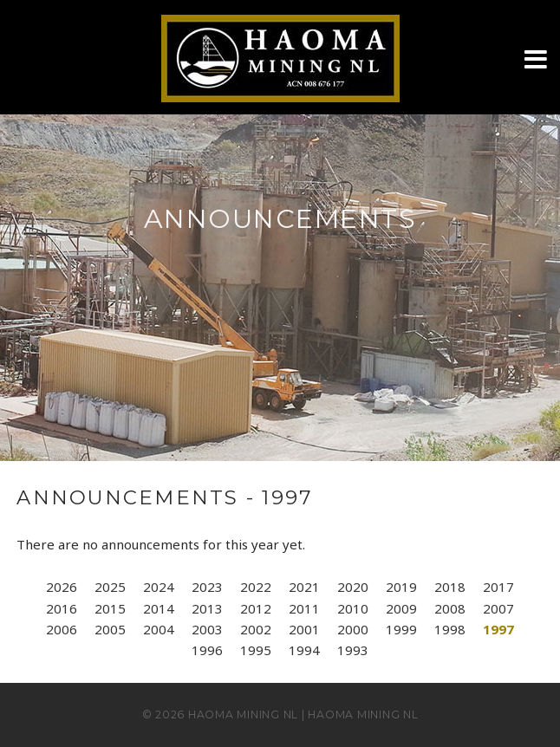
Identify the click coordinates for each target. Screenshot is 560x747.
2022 (256, 587)
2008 (450, 608)
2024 (159, 587)
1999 (401, 629)
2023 (207, 587)
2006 (62, 629)
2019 (401, 587)
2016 (62, 608)
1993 (353, 650)
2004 (159, 629)
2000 (353, 629)
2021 (304, 587)
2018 (450, 587)
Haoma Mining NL (243, 715)
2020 (353, 587)
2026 (62, 587)
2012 (256, 608)
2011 (304, 608)
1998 (450, 629)
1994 (304, 650)
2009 (401, 608)
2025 (110, 587)
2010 (353, 608)
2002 (256, 629)
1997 (498, 629)
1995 (256, 650)
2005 (110, 629)
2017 (498, 587)
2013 (207, 608)
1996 (207, 650)
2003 (207, 629)
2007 (498, 608)
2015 (110, 608)
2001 (304, 629)
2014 (159, 608)
